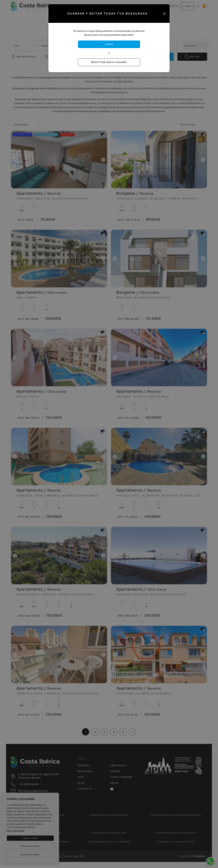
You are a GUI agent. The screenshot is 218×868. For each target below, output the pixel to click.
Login (109, 44)
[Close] (164, 14)
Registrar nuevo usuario (109, 62)
